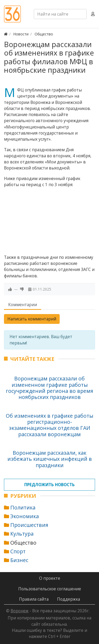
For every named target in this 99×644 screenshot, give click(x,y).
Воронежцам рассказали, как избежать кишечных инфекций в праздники (50, 459)
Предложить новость (49, 485)
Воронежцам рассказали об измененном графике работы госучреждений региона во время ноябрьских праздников (49, 388)
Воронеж (20, 611)
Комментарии (23, 305)
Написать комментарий (32, 319)
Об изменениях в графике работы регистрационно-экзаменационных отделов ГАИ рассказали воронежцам (49, 425)
